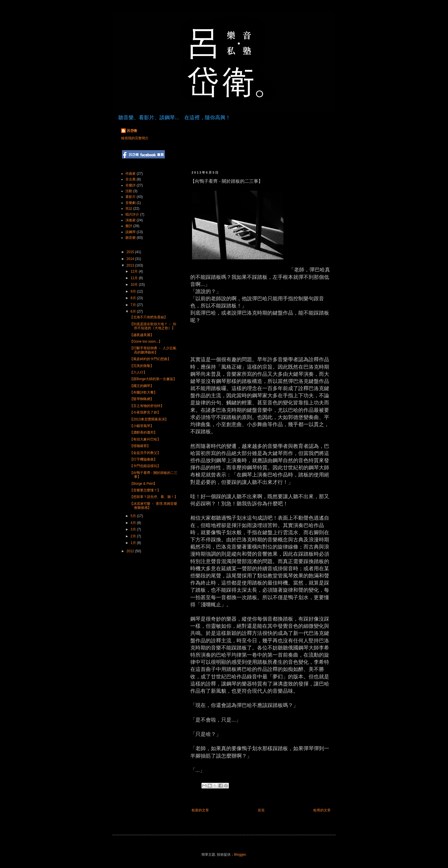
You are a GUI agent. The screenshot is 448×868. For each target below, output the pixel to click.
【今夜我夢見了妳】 (145, 412)
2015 (131, 252)
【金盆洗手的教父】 (145, 453)
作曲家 (131, 174)
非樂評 (131, 185)
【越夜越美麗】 (142, 335)
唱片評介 (132, 214)
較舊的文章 (322, 810)
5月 (134, 516)
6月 (134, 311)
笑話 (129, 208)
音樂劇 (131, 203)
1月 (134, 543)
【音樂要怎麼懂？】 (145, 490)
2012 (131, 551)
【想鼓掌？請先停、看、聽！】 (154, 497)
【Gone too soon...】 (146, 341)
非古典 (131, 179)
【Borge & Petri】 (143, 484)
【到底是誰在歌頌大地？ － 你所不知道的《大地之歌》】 (153, 326)
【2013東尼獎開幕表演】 (149, 419)
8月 (134, 298)
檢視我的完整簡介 (135, 138)
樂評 (129, 226)
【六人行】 (138, 372)
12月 (135, 271)
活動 (129, 191)
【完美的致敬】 (142, 366)
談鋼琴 (131, 232)
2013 (131, 265)
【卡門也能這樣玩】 (145, 466)
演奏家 (131, 220)
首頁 (261, 810)
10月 (135, 285)
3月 (134, 529)
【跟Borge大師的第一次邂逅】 (153, 379)
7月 (134, 305)
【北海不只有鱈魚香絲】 (149, 317)
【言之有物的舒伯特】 (147, 406)
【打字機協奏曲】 (143, 459)
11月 (135, 278)
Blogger (240, 855)
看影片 (131, 197)
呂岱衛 (132, 131)
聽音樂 (131, 238)
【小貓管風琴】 (142, 426)
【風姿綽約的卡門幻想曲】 (150, 359)
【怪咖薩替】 (140, 446)
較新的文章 (200, 810)
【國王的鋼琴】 (142, 386)
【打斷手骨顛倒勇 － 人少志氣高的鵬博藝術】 (153, 350)
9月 (134, 291)
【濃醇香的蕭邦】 (143, 432)
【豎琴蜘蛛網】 (142, 399)
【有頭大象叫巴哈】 (145, 439)
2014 (131, 259)
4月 (134, 523)
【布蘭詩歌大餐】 (143, 392)
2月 (134, 536)
